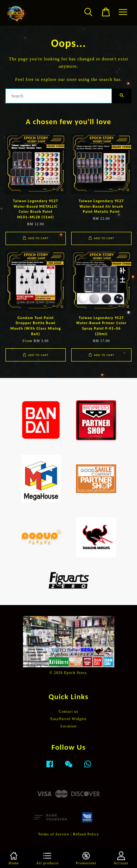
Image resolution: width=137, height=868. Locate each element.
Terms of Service (54, 834)
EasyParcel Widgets (68, 719)
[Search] (59, 96)
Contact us (68, 711)
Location (68, 726)
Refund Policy (86, 834)
